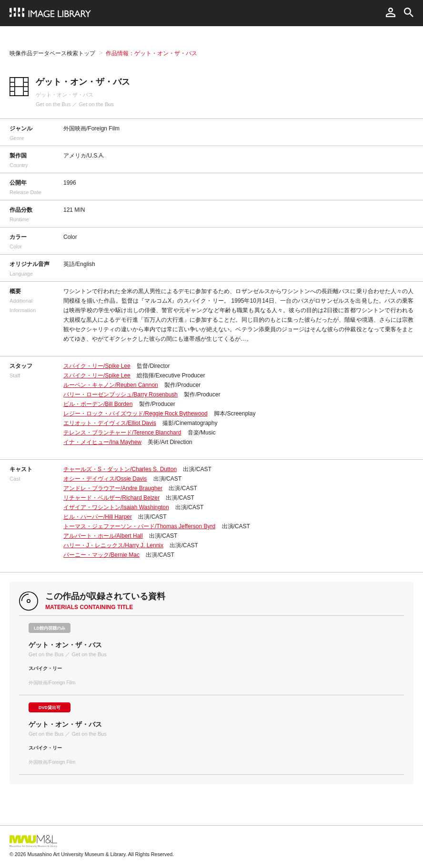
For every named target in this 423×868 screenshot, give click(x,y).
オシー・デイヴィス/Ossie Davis (105, 479)
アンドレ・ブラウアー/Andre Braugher (113, 488)
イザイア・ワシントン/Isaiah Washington (116, 507)
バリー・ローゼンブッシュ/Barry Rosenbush (121, 395)
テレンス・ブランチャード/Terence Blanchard (122, 433)
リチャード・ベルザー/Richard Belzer (111, 498)
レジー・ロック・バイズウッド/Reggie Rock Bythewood (136, 414)
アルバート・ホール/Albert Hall (103, 536)
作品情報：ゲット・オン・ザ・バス (151, 53)
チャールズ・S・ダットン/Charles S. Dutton (120, 469)
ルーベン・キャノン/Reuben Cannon (111, 385)
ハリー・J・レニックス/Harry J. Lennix (113, 545)
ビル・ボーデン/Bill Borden (98, 404)
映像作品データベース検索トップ (52, 53)
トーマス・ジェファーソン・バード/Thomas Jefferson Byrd (139, 526)
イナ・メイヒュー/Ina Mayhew (102, 442)
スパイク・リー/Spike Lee (97, 366)
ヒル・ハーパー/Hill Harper (98, 517)
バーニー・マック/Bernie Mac (101, 555)
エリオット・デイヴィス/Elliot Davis (110, 423)
